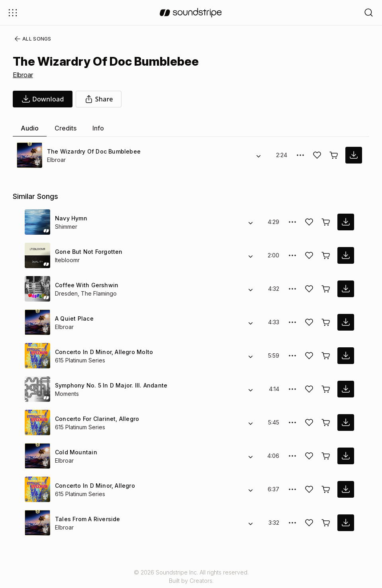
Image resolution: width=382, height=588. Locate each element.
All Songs (31, 39)
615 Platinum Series (81, 360)
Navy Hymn (71, 218)
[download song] (43, 99)
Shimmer (67, 227)
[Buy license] (334, 155)
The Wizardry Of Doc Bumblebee (91, 151)
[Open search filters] (369, 13)
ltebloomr (68, 260)
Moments (68, 394)
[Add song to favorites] (317, 155)
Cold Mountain (75, 452)
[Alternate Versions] (259, 155)
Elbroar (24, 75)
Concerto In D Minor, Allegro (94, 486)
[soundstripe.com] (191, 13)
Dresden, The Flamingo (85, 293)
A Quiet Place (73, 318)
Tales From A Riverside (86, 519)
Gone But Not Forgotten (88, 252)
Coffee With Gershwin (85, 285)
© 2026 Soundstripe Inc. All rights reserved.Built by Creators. (191, 576)
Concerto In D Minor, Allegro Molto (103, 352)
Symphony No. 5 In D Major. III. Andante (110, 385)
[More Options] (300, 155)
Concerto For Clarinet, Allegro (96, 419)
